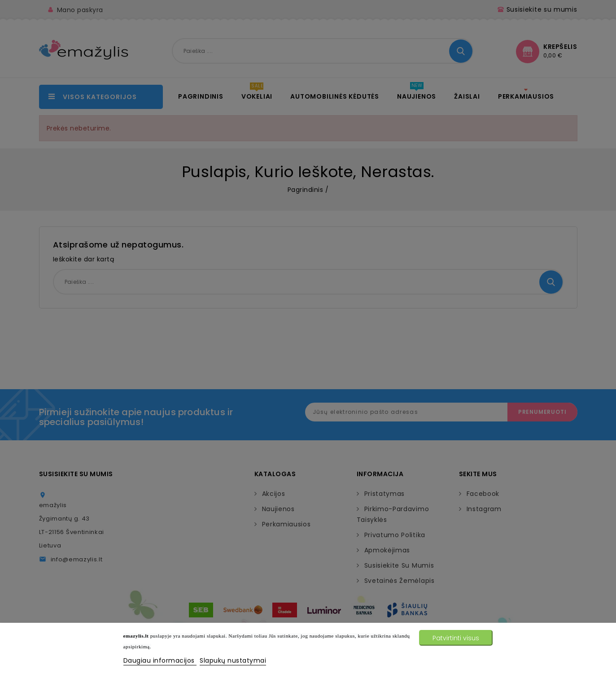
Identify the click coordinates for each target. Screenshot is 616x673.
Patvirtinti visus (456, 638)
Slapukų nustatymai (233, 660)
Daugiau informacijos (160, 660)
